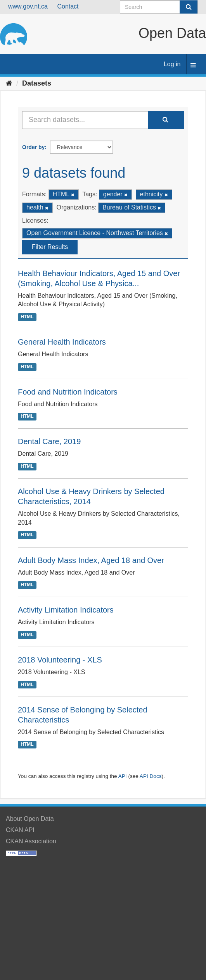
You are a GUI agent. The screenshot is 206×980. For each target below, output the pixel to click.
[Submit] (189, 7)
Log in (172, 64)
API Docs (151, 776)
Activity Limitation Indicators (66, 610)
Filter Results (50, 247)
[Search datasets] (159, 7)
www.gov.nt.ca (28, 6)
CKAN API (20, 830)
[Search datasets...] (85, 120)
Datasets (37, 83)
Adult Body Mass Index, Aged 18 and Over (91, 560)
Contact (68, 6)
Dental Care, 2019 (49, 441)
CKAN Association (31, 841)
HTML (27, 317)
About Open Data (30, 819)
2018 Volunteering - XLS (60, 660)
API (123, 776)
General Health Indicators (62, 342)
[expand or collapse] (193, 66)
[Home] (9, 83)
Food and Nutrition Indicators (68, 392)
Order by (33, 147)
